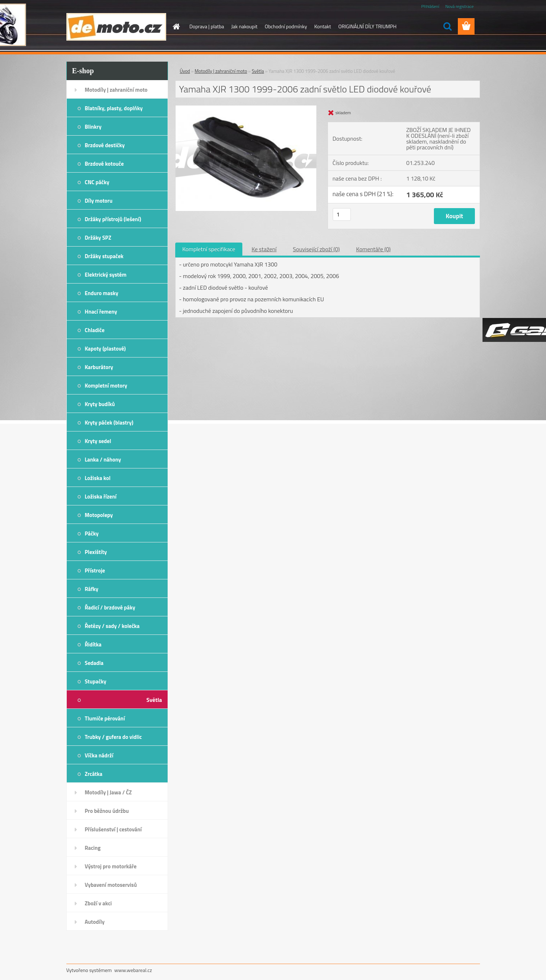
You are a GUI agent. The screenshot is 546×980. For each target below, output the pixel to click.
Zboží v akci (98, 903)
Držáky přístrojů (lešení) (113, 219)
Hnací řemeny (101, 312)
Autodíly (95, 922)
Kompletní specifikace (209, 249)
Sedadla (94, 663)
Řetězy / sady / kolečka (112, 626)
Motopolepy (99, 515)
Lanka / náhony (103, 460)
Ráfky (92, 589)
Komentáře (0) (373, 249)
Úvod (185, 71)
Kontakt (323, 26)
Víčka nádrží (99, 755)
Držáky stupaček (104, 256)
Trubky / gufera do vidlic (113, 737)
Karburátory (99, 367)
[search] (447, 26)
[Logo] (116, 27)
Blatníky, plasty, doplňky (114, 108)
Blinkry (93, 127)
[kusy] (342, 214)
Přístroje (95, 570)
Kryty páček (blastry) (109, 423)
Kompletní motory (106, 386)
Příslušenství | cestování (113, 829)
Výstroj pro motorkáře (111, 866)
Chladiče (95, 330)
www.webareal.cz (133, 970)
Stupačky (96, 681)
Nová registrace (459, 6)
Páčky (92, 534)
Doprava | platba (207, 26)
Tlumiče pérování (105, 718)
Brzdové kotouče (104, 164)
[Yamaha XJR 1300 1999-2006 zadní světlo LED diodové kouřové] (246, 108)
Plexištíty (96, 552)
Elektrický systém (106, 275)
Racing (93, 848)
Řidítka (93, 644)
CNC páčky (97, 182)
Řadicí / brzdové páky (110, 607)
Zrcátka (94, 774)
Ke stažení (264, 249)
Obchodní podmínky (286, 26)
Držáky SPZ (98, 238)
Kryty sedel (98, 441)
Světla (154, 700)
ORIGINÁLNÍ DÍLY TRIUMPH (367, 26)
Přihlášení (430, 6)
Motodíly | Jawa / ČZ (108, 792)
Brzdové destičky (105, 145)
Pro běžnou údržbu (107, 811)
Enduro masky (102, 293)
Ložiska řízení (101, 497)
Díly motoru (99, 201)
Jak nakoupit (245, 26)
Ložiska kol (98, 478)
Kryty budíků (100, 404)
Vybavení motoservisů (111, 885)
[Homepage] (176, 26)
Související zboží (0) (316, 249)
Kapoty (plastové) (105, 349)
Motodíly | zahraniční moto (116, 90)
